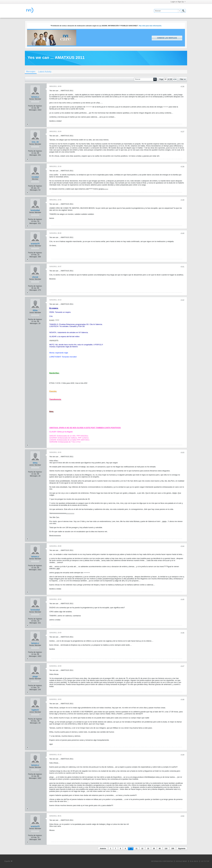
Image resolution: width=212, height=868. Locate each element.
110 (166, 849)
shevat (35, 277)
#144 (182, 546)
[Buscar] (167, 11)
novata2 (35, 177)
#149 (182, 755)
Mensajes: (33, 110)
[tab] (31, 72)
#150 (182, 816)
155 (173, 849)
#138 (182, 167)
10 (131, 849)
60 (160, 849)
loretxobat (35, 210)
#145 (182, 600)
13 (148, 849)
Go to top (205, 861)
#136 (182, 87)
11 (136, 849)
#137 (182, 132)
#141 (182, 267)
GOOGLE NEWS (181, 861)
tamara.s (35, 97)
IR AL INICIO (194, 861)
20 (154, 849)
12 (142, 849)
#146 (182, 633)
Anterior (103, 849)
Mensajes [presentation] (31, 72)
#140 (182, 233)
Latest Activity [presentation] (45, 72)
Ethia (35, 310)
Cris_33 (35, 142)
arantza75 (35, 244)
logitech (35, 710)
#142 (182, 300)
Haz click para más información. (150, 26)
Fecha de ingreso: (35, 106)
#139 (182, 200)
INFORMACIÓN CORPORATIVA (162, 861)
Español (8, 861)
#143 (182, 453)
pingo (35, 676)
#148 (182, 700)
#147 (182, 666)
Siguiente (182, 849)
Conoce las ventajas (167, 38)
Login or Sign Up (178, 2)
